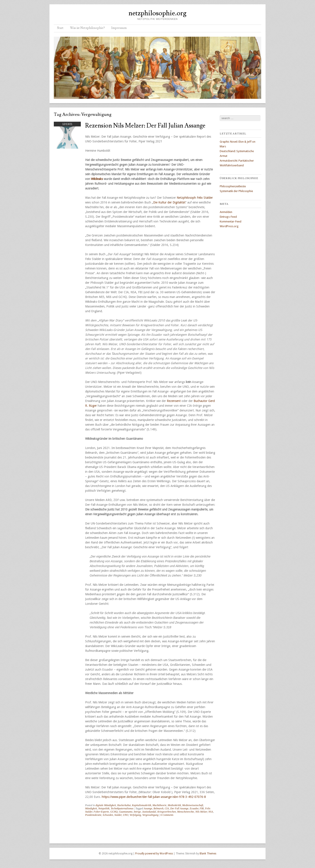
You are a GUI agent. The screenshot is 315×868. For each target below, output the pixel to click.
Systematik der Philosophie (236, 191)
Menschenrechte (186, 812)
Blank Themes (208, 854)
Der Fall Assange (179, 808)
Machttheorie (160, 805)
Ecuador (194, 808)
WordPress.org (229, 226)
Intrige (137, 812)
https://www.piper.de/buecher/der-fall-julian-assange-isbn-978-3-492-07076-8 (154, 797)
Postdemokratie (93, 815)
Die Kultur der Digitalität (169, 202)
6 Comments (167, 815)
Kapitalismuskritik (142, 805)
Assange (148, 808)
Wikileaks (97, 179)
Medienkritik (174, 805)
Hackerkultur (124, 805)
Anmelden (226, 212)
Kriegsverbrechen (167, 812)
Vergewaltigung (150, 815)
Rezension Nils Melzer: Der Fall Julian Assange (145, 126)
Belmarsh (159, 808)
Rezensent (174, 401)
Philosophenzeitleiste (233, 186)
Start (60, 28)
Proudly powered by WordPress (154, 854)
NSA (211, 812)
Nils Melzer (201, 812)
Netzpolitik (104, 808)
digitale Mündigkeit (106, 805)
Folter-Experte (101, 812)
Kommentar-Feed (231, 221)
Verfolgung (135, 815)
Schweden (108, 815)
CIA (167, 808)
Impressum (119, 28)
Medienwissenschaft (193, 805)
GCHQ (114, 812)
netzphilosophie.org (157, 13)
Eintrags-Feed (228, 217)
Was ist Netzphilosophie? (87, 28)
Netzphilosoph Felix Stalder (195, 198)
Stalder (118, 815)
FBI (202, 808)
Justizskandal (149, 812)
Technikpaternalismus (122, 808)
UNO (126, 815)
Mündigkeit (91, 808)
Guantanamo (126, 812)
